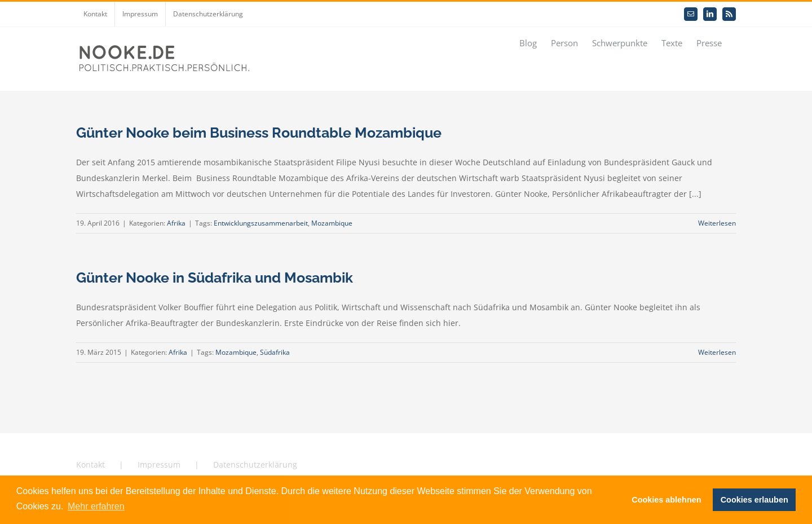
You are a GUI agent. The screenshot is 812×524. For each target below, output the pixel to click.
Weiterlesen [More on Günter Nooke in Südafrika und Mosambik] (717, 352)
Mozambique (332, 223)
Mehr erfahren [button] (96, 506)
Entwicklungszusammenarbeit (261, 223)
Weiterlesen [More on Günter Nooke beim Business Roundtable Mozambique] (717, 223)
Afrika (176, 223)
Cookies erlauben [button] (754, 500)
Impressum (159, 464)
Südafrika (275, 352)
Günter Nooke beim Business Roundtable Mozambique (259, 133)
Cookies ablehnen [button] (666, 500)
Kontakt (91, 464)
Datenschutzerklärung (255, 464)
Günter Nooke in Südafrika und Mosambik (215, 278)
